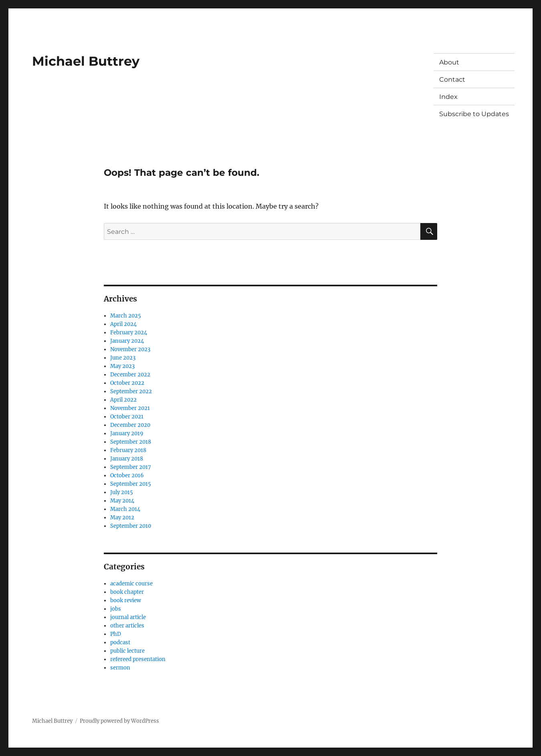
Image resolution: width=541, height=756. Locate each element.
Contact (452, 79)
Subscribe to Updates (474, 114)
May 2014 (122, 501)
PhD (116, 634)
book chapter (127, 592)
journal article (128, 617)
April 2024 (123, 324)
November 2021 (130, 408)
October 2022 (127, 383)
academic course (131, 584)
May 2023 (122, 366)
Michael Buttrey (86, 61)
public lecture (127, 651)
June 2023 (123, 358)
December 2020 (130, 425)
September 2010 (131, 526)
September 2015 (131, 484)
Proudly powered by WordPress (119, 721)
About (449, 62)
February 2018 (128, 450)
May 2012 (122, 518)
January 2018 (127, 459)
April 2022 (123, 400)
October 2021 (127, 417)
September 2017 (131, 467)
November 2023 (130, 349)
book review (126, 600)
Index (448, 97)
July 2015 (122, 492)
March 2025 (126, 316)
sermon (120, 668)
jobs (116, 609)
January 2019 (127, 433)
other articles (127, 626)
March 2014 (125, 509)
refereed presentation (138, 659)
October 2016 (127, 476)
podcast (120, 642)
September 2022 (131, 391)
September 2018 (131, 442)
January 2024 (127, 341)
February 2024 (129, 333)
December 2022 (130, 375)
